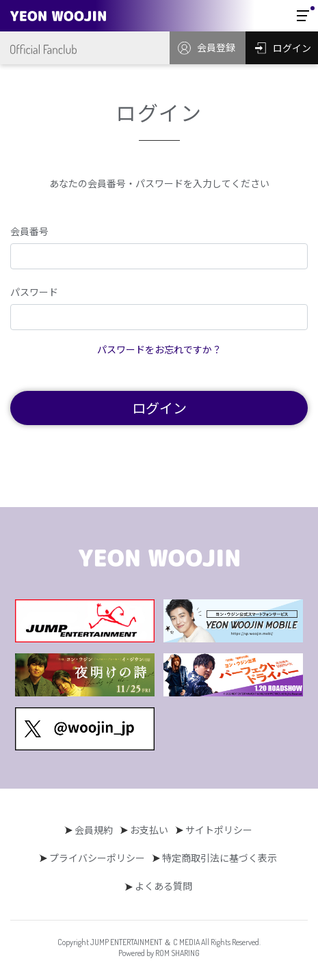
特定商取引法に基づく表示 (220, 858)
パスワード (34, 292)
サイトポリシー (219, 830)
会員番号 (29, 231)
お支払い (149, 830)
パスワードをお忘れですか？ (159, 349)
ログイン (159, 408)
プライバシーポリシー (97, 858)
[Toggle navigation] (303, 16)
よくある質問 (163, 886)
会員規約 (94, 830)
